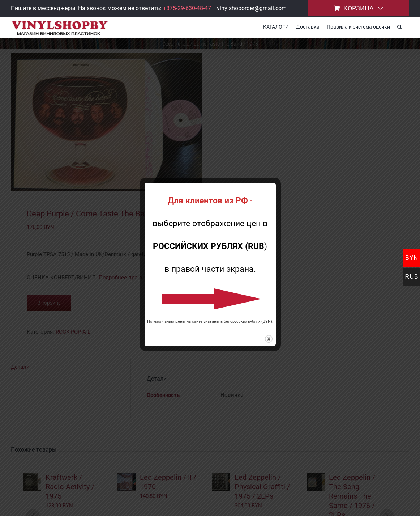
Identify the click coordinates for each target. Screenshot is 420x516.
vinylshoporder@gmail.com (252, 8)
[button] (400, 26)
